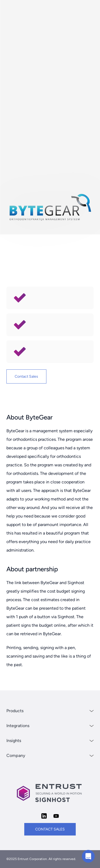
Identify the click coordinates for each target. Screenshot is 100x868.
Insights (50, 741)
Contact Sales (26, 376)
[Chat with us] (88, 856)
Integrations (50, 726)
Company (50, 755)
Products (50, 711)
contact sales (50, 829)
